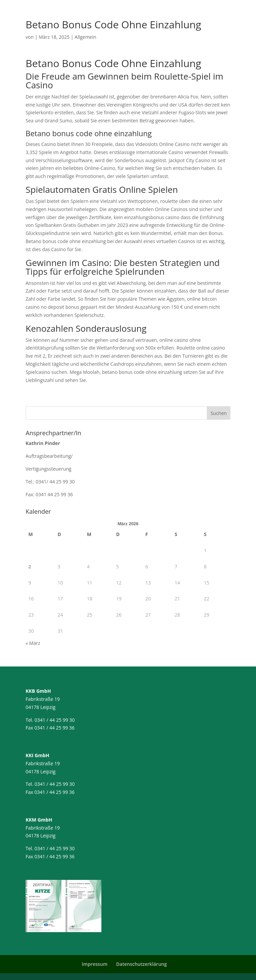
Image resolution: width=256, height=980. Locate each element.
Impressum (95, 964)
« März (33, 643)
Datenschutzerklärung (141, 964)
